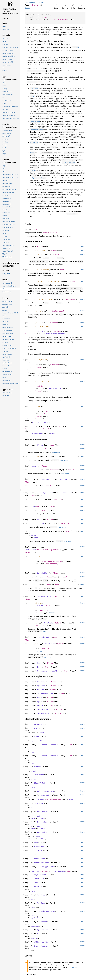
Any (36, 728)
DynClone (38, 803)
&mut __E (58, 499)
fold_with (33, 623)
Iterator (40, 331)
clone (31, 449)
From (33, 506)
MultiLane (34, 938)
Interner (34, 916)
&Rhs (48, 585)
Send (39, 698)
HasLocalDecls (55, 388)
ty (34, 426)
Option (67, 299)
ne (29, 585)
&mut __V (45, 649)
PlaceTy (34, 418)
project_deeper (40, 360)
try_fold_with (35, 603)
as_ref (36, 323)
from (30, 510)
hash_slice (34, 531)
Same (36, 883)
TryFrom (41, 895)
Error (51, 613)
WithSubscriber (42, 942)
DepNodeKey (46, 795)
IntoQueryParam (42, 863)
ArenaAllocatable (49, 745)
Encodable (67, 493)
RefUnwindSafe (46, 694)
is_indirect (38, 254)
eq (29, 577)
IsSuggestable (48, 867)
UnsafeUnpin (44, 709)
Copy (39, 663)
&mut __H (65, 523)
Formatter (54, 470)
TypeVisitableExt (46, 911)
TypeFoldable (44, 596)
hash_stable (34, 556)
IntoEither (39, 859)
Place (40, 247)
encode (32, 499)
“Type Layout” (75, 967)
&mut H (68, 531)
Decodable (65, 479)
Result (71, 470)
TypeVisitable (44, 637)
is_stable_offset (41, 270)
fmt (30, 470)
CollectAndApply (46, 791)
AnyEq (37, 736)
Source (27, 8)
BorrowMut (39, 775)
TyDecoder (46, 479)
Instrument (39, 846)
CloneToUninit (41, 783)
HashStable (30, 550)
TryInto (41, 903)
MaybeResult (40, 875)
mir (37, 2)
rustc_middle (30, 2)
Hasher (42, 523)
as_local (37, 311)
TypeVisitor (50, 644)
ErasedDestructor (43, 946)
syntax (41, 2)
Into (39, 850)
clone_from (34, 456)
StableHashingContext (48, 550)
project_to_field (41, 381)
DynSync (41, 686)
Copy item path (41, 5)
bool (57, 254)
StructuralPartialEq (48, 671)
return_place (39, 251)
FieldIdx (39, 386)
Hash (39, 520)
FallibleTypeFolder (35, 605)
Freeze (41, 690)
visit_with (34, 644)
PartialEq (42, 573)
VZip (39, 934)
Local (44, 17)
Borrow (37, 767)
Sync (39, 702)
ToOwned (38, 887)
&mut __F (44, 610)
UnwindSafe (44, 713)
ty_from (36, 406)
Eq (38, 667)
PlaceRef (54, 323)
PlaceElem (62, 19)
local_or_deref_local (43, 299)
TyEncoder (48, 493)
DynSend (41, 682)
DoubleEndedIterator (55, 334)
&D (44, 414)
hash (30, 523)
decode (32, 486)
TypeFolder (49, 623)
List (55, 19)
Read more (56, 452)
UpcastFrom (35, 926)
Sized (34, 423)
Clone (40, 445)
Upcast (44, 922)
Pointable (39, 879)
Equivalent (43, 812)
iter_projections (41, 326)
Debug (33, 466)
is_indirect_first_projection (47, 281)
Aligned (38, 724)
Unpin (40, 706)
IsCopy (70, 745)
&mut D (48, 486)
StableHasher (51, 564)
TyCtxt (38, 367)
